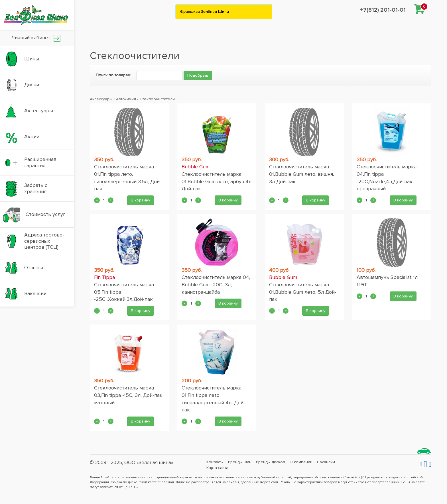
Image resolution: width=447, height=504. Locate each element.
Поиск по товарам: (113, 75)
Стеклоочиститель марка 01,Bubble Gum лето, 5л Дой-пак (303, 292)
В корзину (141, 200)
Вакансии (326, 462)
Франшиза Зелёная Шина (204, 12)
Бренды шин (240, 462)
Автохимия (126, 99)
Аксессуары (101, 99)
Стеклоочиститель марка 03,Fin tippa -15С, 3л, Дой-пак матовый (128, 395)
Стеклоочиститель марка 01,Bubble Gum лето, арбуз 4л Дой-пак (217, 181)
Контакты (215, 462)
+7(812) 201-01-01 (383, 10)
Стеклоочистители (157, 99)
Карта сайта (217, 468)
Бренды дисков (271, 462)
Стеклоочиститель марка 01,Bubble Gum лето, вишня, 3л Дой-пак (302, 174)
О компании (301, 462)
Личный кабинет (36, 38)
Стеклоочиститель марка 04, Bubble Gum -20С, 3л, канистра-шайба (216, 284)
